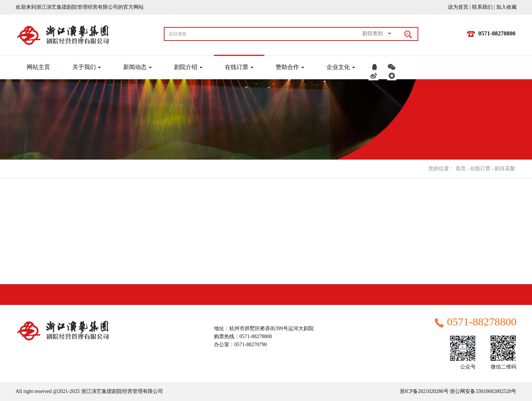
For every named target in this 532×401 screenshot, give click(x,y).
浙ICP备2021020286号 (424, 391)
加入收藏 (506, 7)
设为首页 (458, 7)
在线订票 (480, 169)
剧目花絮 (505, 169)
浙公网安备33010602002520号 (483, 391)
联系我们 (482, 7)
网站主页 (38, 67)
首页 (461, 169)
